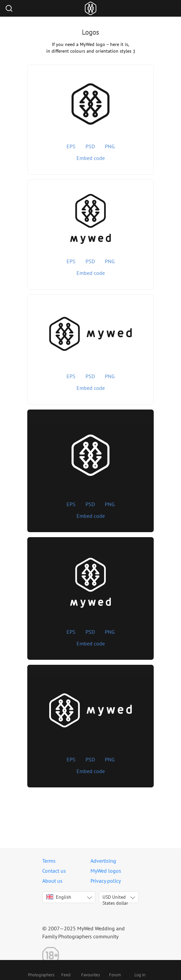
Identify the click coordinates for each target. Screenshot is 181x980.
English (59, 897)
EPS (71, 146)
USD (115, 899)
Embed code (91, 158)
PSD (90, 146)
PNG (110, 146)
